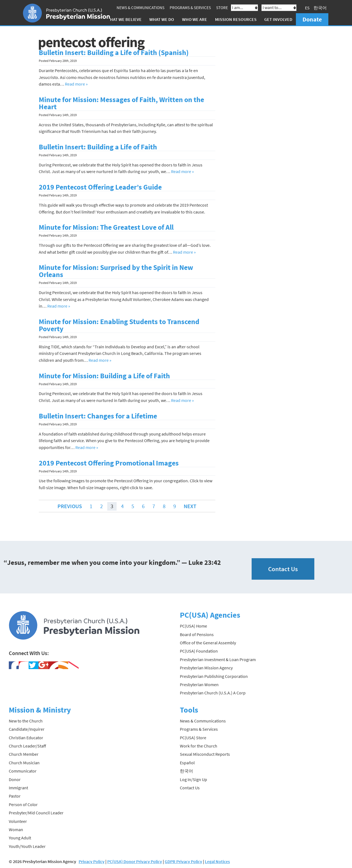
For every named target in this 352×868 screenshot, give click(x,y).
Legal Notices (217, 861)
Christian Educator (26, 738)
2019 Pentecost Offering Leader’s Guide (100, 187)
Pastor (15, 796)
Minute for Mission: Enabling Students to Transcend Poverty (119, 325)
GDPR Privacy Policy (183, 861)
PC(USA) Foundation (199, 651)
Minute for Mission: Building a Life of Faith (104, 376)
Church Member (24, 754)
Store (222, 8)
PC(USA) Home (193, 626)
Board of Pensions (197, 634)
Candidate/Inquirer (27, 729)
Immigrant (18, 788)
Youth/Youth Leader (27, 846)
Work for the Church (199, 746)
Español (187, 763)
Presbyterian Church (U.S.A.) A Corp (213, 693)
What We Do (162, 19)
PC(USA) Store (193, 738)
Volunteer (18, 821)
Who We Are (195, 19)
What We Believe (124, 19)
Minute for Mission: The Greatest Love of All (106, 227)
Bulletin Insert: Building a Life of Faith (98, 147)
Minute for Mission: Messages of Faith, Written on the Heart (121, 103)
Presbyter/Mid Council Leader (36, 813)
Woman (16, 829)
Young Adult (20, 838)
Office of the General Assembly (208, 643)
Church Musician (24, 763)
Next (190, 506)
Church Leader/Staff (27, 746)
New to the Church (26, 721)
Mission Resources (236, 19)
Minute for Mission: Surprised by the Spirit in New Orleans (116, 271)
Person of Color (23, 804)
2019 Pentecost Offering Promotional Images (109, 463)
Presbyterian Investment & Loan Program (218, 659)
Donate (312, 19)
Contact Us (283, 569)
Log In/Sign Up (193, 779)
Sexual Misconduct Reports (205, 754)
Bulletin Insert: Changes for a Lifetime (98, 416)
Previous (70, 506)
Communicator (23, 771)
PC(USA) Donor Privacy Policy (135, 861)
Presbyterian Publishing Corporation (214, 676)
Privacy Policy (92, 861)
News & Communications (141, 8)
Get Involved (278, 19)
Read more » (76, 84)
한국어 (320, 8)
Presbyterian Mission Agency (206, 668)
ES (307, 8)
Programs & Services (190, 8)
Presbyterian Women (199, 684)
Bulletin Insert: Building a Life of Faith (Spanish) (114, 53)
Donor (15, 779)
